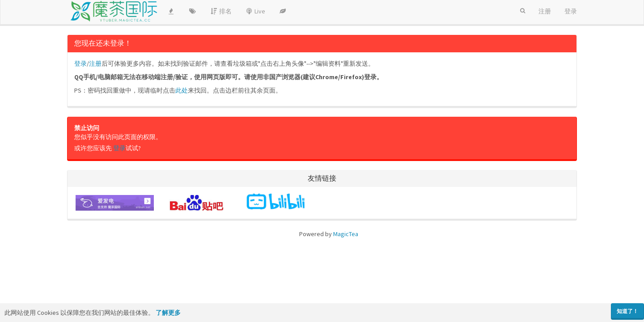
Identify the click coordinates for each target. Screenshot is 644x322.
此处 (182, 90)
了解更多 (168, 313)
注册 (95, 64)
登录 (80, 64)
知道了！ (627, 311)
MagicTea (346, 234)
